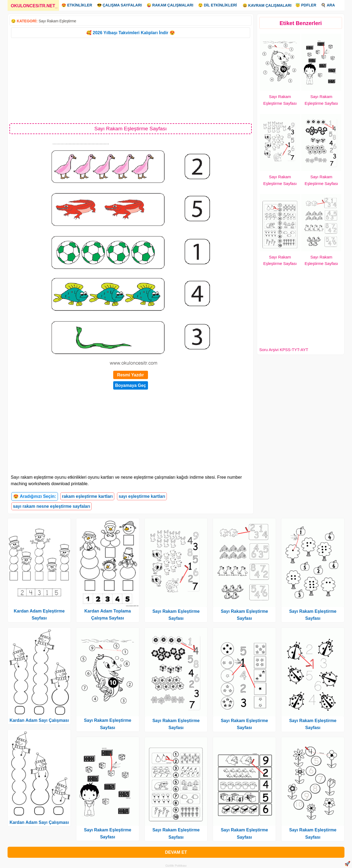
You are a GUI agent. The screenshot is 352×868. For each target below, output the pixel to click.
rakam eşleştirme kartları (87, 496)
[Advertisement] (131, 80)
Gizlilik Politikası (176, 866)
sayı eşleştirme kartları (142, 496)
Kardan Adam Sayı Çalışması (39, 720)
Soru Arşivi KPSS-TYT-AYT (284, 350)
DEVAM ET (176, 852)
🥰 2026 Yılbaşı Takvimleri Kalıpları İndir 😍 (131, 33)
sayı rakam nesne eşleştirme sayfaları (51, 506)
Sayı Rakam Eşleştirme (57, 21)
